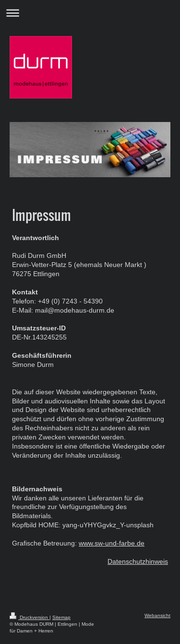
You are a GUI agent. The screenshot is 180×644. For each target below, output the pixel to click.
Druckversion (30, 617)
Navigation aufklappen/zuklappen (90, 13)
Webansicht (157, 615)
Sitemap (61, 617)
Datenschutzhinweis (138, 561)
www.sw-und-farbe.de (112, 543)
